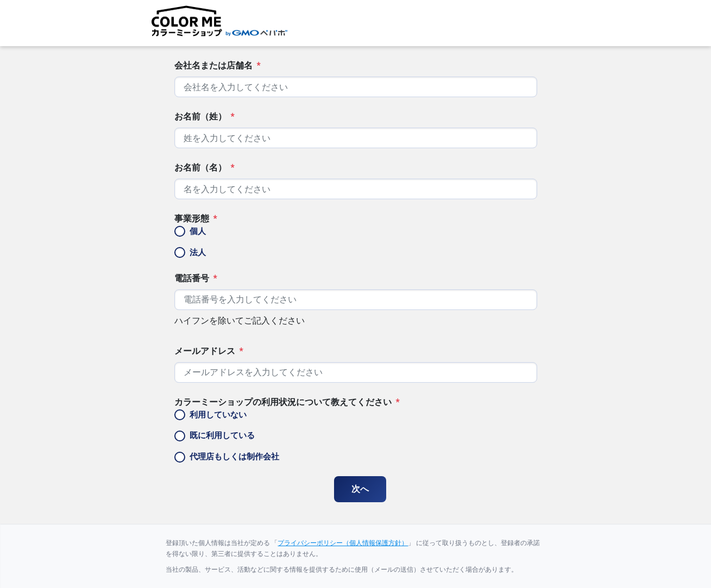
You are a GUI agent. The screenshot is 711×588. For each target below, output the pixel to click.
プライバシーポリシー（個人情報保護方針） (343, 543)
